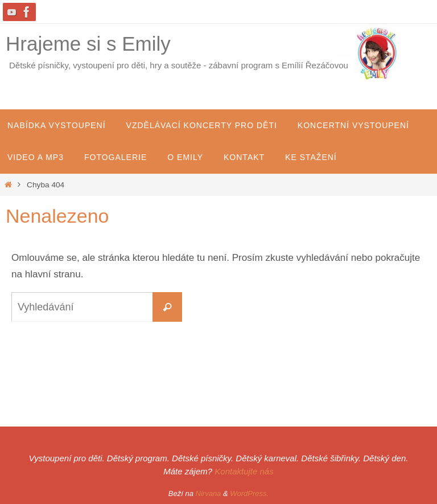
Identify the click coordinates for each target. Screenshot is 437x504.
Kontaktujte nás (244, 471)
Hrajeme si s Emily (88, 44)
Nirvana (209, 493)
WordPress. (249, 493)
